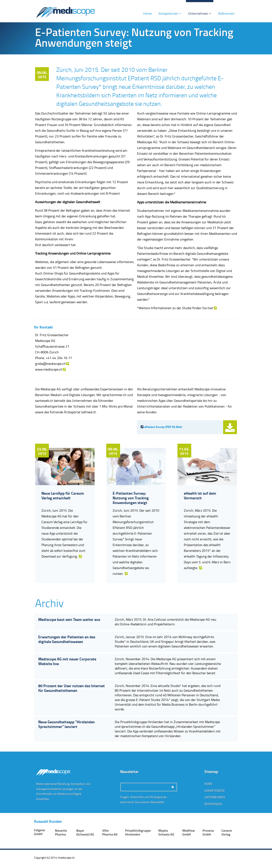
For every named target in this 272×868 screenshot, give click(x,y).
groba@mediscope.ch (50, 364)
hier (210, 308)
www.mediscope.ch (49, 369)
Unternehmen (200, 13)
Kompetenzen (170, 13)
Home (147, 13)
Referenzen (226, 13)
